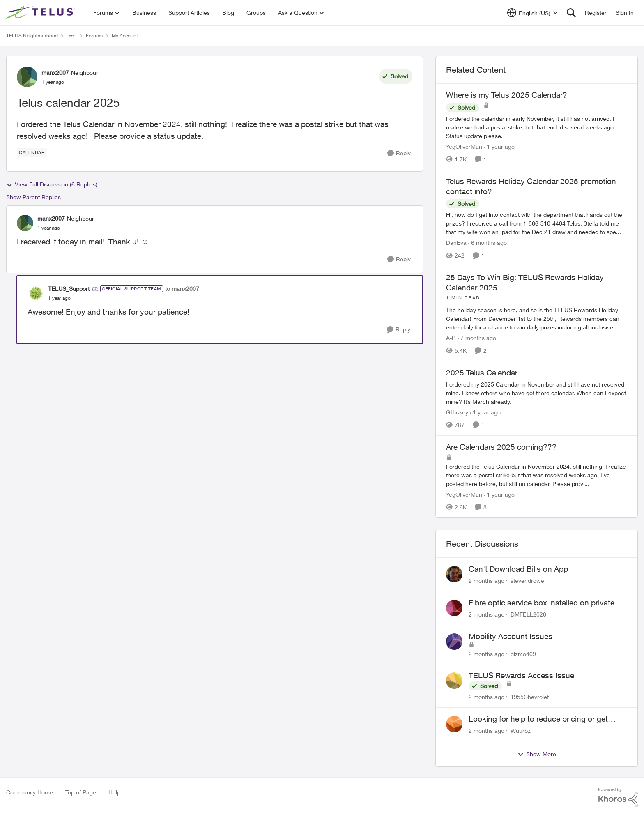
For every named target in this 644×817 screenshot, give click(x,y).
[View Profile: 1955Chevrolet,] (454, 681)
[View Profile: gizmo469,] (454, 642)
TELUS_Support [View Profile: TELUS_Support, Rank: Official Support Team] (69, 289)
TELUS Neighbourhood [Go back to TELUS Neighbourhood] (32, 36)
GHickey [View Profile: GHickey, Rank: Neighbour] (457, 412)
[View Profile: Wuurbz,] (454, 724)
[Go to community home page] (41, 13)
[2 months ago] (486, 581)
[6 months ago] (488, 243)
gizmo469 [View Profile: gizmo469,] (523, 653)
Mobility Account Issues (511, 636)
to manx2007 (182, 289)
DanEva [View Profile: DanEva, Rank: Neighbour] (456, 243)
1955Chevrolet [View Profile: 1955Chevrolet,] (530, 697)
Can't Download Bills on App (518, 569)
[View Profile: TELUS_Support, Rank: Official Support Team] (36, 293)
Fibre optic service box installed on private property (542, 603)
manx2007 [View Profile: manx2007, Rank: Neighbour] (55, 72)
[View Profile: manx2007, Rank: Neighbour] (27, 77)
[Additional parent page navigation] (72, 36)
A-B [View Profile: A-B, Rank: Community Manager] (451, 338)
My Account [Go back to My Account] (125, 36)
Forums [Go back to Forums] (94, 36)
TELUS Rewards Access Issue (521, 675)
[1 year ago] (499, 146)
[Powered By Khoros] (618, 797)
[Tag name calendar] (32, 152)
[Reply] (399, 153)
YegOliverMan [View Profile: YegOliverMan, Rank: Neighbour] (464, 146)
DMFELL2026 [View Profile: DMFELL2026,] (528, 614)
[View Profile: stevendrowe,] (454, 574)
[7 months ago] (477, 338)
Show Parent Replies (33, 197)
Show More (537, 754)
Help (114, 792)
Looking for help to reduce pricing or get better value (538, 719)
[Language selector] (532, 13)
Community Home (30, 792)
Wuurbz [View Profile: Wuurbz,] (521, 731)
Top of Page (81, 792)
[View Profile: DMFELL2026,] (454, 608)
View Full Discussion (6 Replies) (52, 184)
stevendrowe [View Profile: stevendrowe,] (527, 581)
